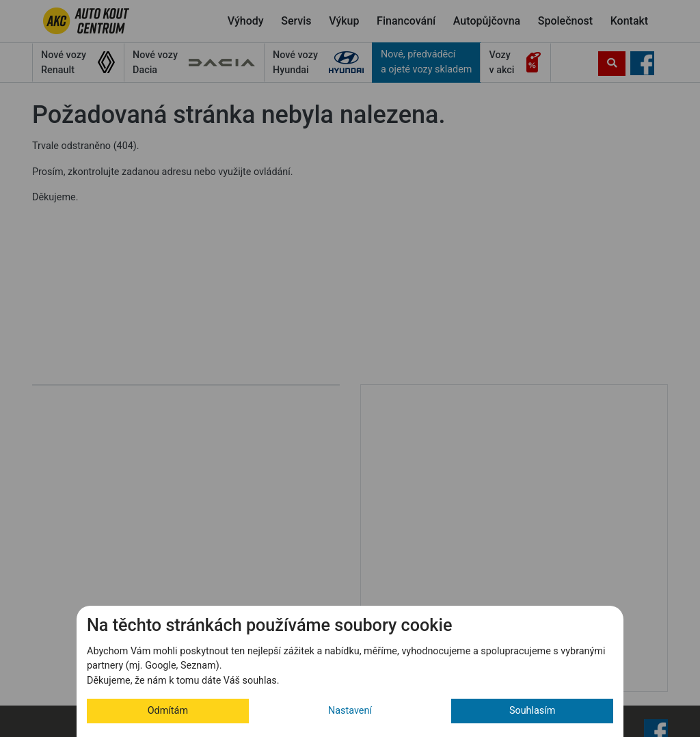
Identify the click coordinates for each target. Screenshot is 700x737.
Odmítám (168, 711)
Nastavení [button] (350, 711)
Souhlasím (533, 711)
